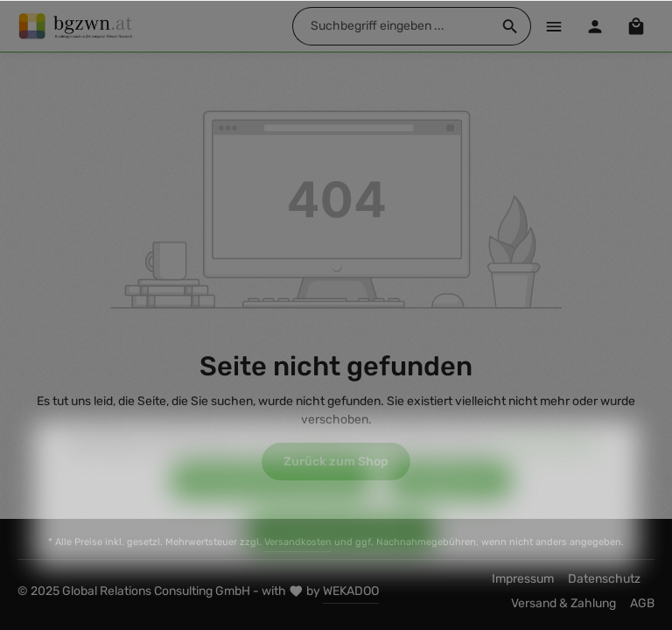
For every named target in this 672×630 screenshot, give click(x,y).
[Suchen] (511, 26)
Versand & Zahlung (563, 603)
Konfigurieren (450, 505)
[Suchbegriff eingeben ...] (392, 26)
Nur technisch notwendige (271, 505)
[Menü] (553, 26)
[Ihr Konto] (595, 26)
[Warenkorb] (636, 26)
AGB (642, 603)
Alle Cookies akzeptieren (341, 557)
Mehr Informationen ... (549, 468)
